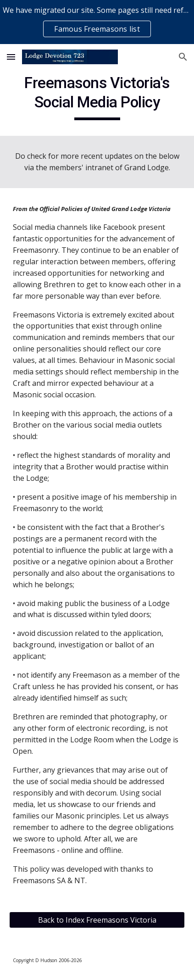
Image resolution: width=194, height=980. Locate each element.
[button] (11, 57)
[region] (97, 22)
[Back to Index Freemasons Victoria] (97, 920)
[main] (97, 97)
